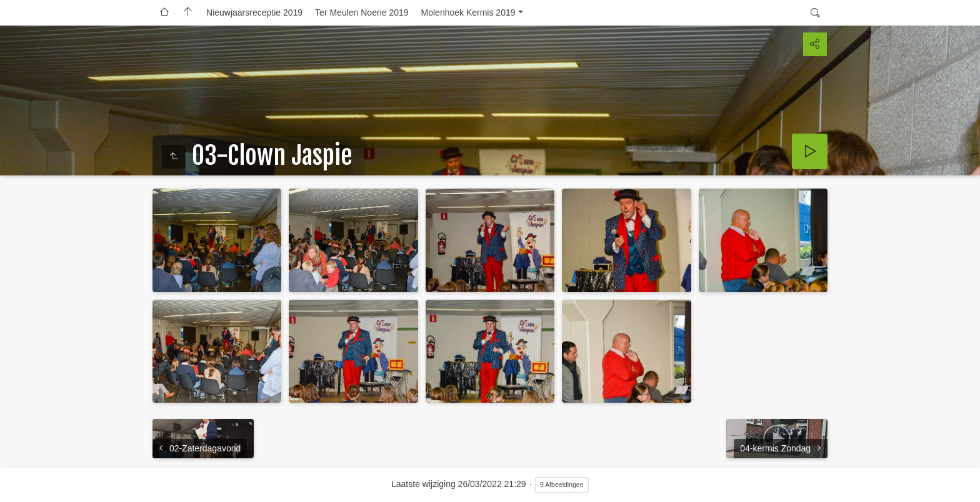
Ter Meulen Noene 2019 (362, 12)
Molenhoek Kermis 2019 (468, 12)
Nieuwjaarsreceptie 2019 (254, 12)
